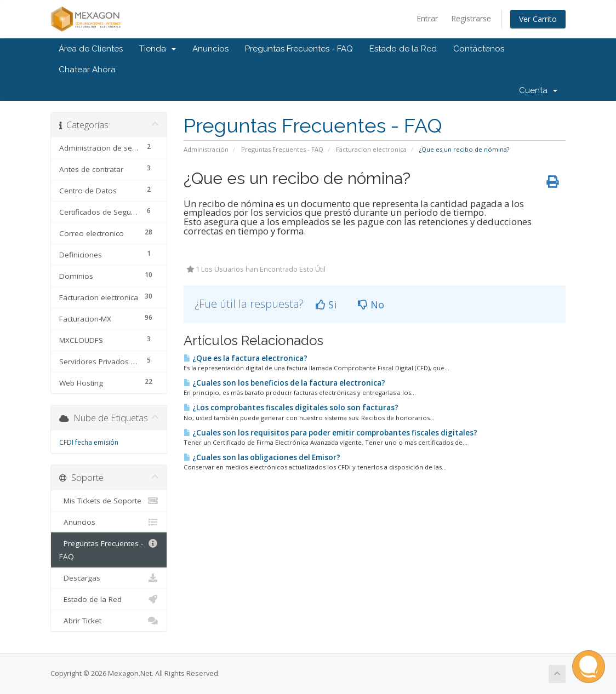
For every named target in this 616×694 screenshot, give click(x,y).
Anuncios (210, 49)
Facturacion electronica (371, 149)
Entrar (427, 18)
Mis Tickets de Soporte (109, 501)
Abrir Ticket (109, 621)
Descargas (109, 578)
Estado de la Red (403, 49)
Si (326, 305)
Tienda (158, 49)
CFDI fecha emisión (89, 442)
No (371, 305)
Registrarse (471, 18)
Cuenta (538, 90)
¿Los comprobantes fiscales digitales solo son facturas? (291, 408)
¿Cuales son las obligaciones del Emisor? (262, 457)
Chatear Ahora (87, 70)
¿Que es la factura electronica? (246, 358)
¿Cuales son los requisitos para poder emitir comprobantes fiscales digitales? (330, 433)
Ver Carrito (538, 19)
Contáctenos (479, 49)
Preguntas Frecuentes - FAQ (299, 49)
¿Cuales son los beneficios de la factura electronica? (284, 383)
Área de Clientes (91, 49)
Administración (206, 149)
